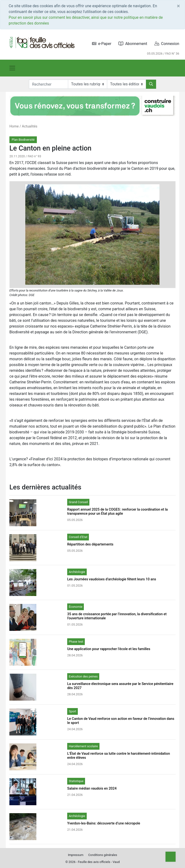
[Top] (171, 857)
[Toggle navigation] (12, 68)
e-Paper (102, 44)
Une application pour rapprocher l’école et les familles (109, 649)
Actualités (30, 126)
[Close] (178, 6)
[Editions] (126, 84)
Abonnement (133, 44)
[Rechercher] (151, 84)
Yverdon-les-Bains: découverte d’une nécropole (104, 823)
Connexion (167, 44)
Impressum (76, 855)
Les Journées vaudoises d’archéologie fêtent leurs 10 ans (112, 579)
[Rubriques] (87, 84)
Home (14, 126)
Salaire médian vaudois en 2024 (92, 789)
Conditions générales (103, 855)
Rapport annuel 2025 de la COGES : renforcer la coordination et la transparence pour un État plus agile (117, 512)
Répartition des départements (90, 544)
